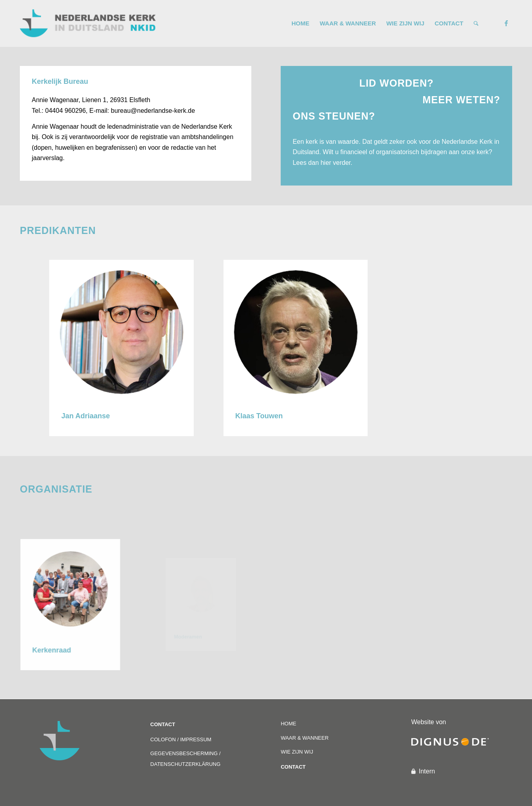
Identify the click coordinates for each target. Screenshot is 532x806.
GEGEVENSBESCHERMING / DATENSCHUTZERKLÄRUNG (186, 759)
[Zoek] (476, 23)
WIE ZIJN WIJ (297, 752)
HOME (288, 724)
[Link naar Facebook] (506, 23)
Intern (427, 771)
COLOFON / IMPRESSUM (181, 739)
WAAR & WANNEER (305, 738)
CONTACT (163, 724)
